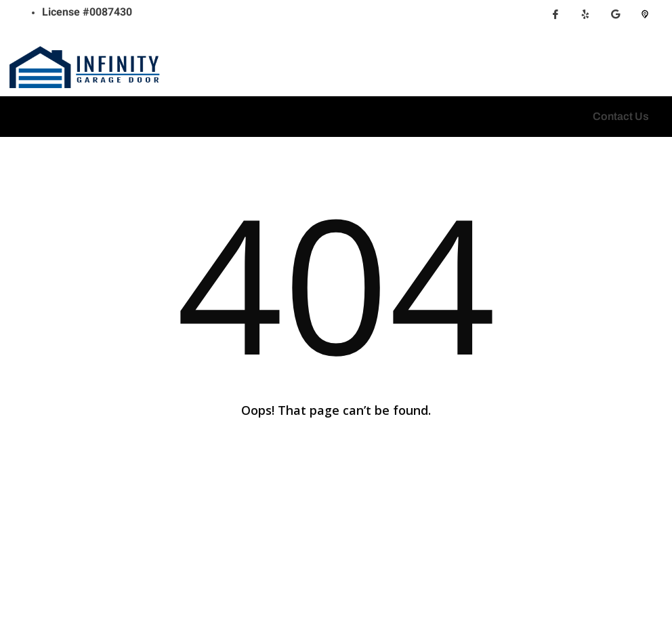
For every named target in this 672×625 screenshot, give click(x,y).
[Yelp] (585, 20)
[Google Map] (615, 20)
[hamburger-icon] (22, 117)
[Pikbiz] (645, 20)
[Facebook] (555, 20)
